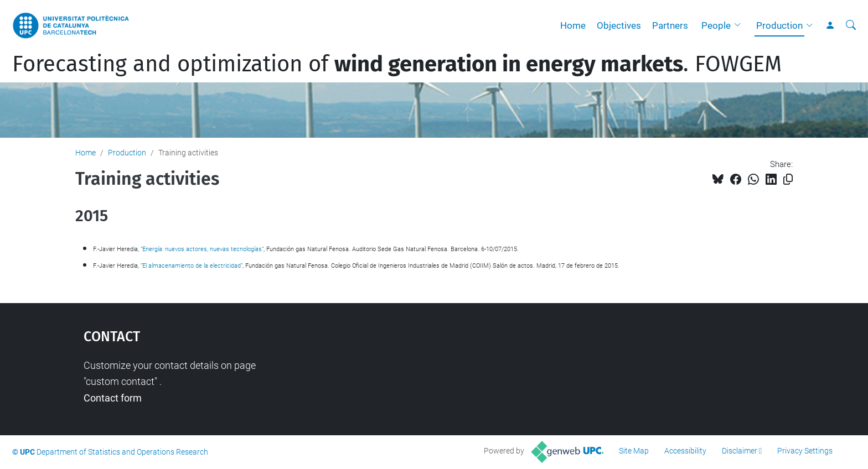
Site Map (634, 451)
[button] (740, 25)
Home (573, 25)
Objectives (619, 25)
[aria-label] (851, 25)
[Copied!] (788, 179)
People (716, 25)
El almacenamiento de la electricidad (192, 266)
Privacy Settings (805, 451)
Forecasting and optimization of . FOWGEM (397, 64)
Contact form (113, 398)
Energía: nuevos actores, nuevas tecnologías (202, 249)
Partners (670, 25)
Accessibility (685, 451)
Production (779, 25)
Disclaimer (740, 451)
